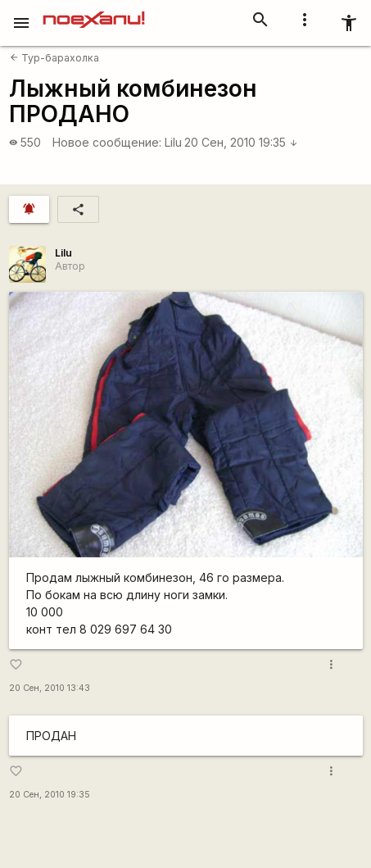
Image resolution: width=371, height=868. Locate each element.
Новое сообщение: (107, 142)
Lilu (173, 142)
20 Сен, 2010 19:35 (241, 142)
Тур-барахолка (54, 58)
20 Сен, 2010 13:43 (50, 688)
